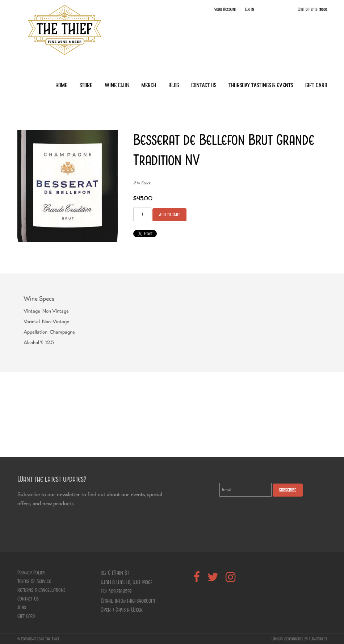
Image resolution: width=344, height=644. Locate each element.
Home (61, 85)
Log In (250, 9)
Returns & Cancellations (41, 590)
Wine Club (117, 85)
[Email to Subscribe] (246, 490)
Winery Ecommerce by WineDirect (299, 639)
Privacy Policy (31, 573)
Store (86, 85)
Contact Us (204, 85)
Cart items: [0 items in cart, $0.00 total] (312, 9)
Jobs (22, 607)
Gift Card (316, 85)
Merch (149, 85)
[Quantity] (142, 214)
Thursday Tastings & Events (261, 85)
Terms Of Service (34, 581)
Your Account (225, 9)
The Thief (64, 30)
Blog (174, 85)
